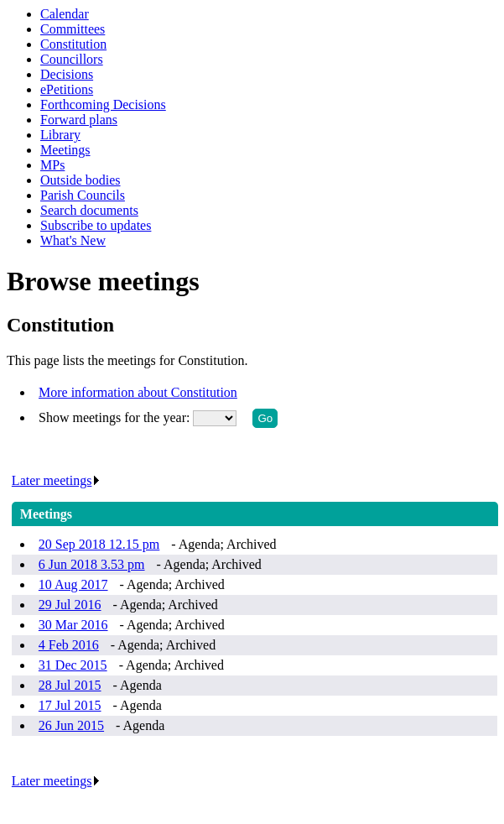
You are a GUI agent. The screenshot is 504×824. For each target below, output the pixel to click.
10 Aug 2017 (73, 584)
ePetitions (67, 89)
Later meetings (57, 480)
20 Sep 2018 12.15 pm (99, 544)
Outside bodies (81, 180)
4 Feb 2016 (69, 645)
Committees (73, 29)
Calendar (65, 14)
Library (60, 135)
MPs (52, 165)
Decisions (67, 74)
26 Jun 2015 (71, 725)
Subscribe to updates (96, 225)
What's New (73, 240)
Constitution (73, 44)
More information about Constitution (138, 392)
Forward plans (79, 120)
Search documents (89, 210)
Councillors (72, 59)
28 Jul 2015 (70, 685)
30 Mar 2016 (73, 625)
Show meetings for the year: (116, 417)
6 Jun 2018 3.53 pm (92, 564)
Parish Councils (83, 195)
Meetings (65, 150)
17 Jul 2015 (70, 705)
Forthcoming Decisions (103, 104)
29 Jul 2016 (70, 605)
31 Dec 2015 (73, 665)
